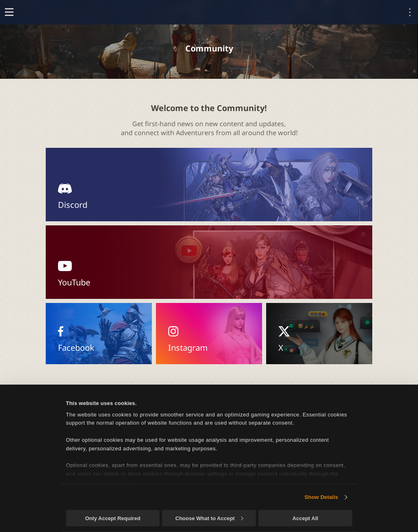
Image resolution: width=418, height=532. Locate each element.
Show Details (321, 497)
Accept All (305, 518)
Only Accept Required (112, 518)
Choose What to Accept (209, 518)
